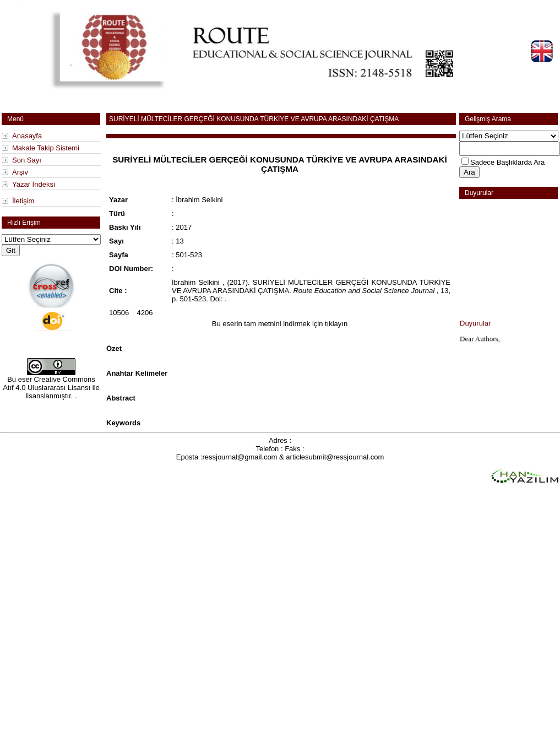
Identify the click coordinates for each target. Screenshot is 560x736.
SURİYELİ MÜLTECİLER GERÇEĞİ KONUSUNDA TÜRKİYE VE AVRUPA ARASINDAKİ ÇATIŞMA (254, 119)
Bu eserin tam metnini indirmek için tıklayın (280, 324)
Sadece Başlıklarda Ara (507, 162)
